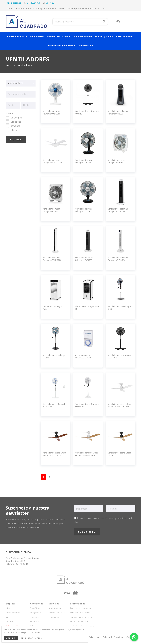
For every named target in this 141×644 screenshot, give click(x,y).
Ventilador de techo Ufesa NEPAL (119, 454)
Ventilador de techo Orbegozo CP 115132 (52, 161)
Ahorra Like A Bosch (79, 622)
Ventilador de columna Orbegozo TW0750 (118, 210)
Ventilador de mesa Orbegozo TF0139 (84, 161)
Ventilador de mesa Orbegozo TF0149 (84, 210)
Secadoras (35, 622)
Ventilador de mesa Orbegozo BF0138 (51, 210)
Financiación (54, 617)
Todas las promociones (80, 608)
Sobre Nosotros (13, 613)
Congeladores (36, 613)
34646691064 (34, 3)
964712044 (51, 3)
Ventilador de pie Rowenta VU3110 (87, 112)
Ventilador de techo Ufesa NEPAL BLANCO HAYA (87, 454)
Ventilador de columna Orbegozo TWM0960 (118, 259)
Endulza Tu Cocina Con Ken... (83, 617)
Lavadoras (35, 617)
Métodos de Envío (57, 613)
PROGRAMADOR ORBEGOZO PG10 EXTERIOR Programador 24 (87, 358)
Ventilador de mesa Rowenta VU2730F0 (51, 112)
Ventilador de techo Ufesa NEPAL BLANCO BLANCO (119, 405)
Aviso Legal (94, 637)
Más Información (32, 638)
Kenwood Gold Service (80, 613)
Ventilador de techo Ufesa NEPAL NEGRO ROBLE (54, 454)
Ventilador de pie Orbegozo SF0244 (120, 308)
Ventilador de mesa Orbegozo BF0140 (116, 161)
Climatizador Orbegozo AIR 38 (87, 308)
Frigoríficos (35, 608)
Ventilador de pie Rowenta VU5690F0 (87, 405)
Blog (8, 617)
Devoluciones (55, 608)
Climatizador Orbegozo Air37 (53, 308)
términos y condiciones (117, 518)
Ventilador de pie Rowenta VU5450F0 (54, 405)
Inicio (9, 65)
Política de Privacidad (113, 637)
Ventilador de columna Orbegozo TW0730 (85, 259)
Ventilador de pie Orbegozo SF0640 (55, 356)
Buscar (104, 22)
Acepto (11, 638)
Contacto (10, 622)
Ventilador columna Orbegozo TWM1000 (52, 259)
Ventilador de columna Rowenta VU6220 (118, 112)
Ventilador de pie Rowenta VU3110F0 (120, 356)
